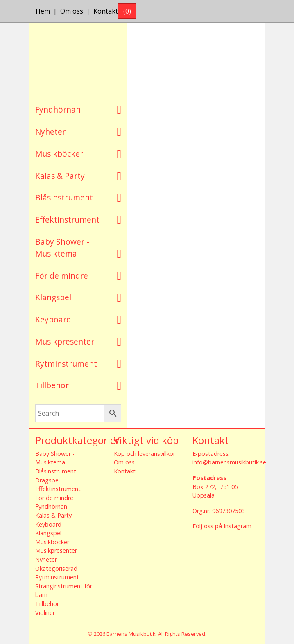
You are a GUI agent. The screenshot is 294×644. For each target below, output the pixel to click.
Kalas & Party (60, 176)
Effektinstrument (67, 220)
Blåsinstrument (64, 197)
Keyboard (53, 319)
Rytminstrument (66, 364)
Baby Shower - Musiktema (62, 248)
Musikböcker (59, 154)
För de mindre (62, 276)
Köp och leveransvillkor (145, 454)
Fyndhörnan (58, 109)
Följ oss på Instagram (222, 526)
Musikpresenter (65, 341)
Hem (43, 11)
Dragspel (47, 480)
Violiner (45, 613)
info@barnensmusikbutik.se (229, 462)
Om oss (72, 11)
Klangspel (53, 297)
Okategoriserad (56, 569)
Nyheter (50, 132)
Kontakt (106, 11)
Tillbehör (52, 385)
